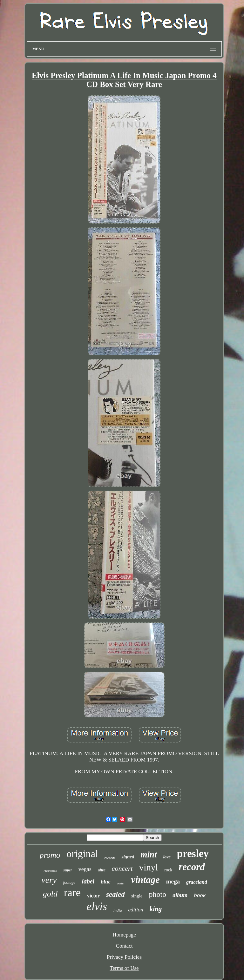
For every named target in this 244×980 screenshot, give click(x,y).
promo (50, 855)
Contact (124, 946)
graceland (197, 882)
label (88, 881)
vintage (146, 879)
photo (158, 894)
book (200, 895)
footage (69, 882)
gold (50, 894)
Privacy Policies (124, 957)
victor (93, 896)
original (82, 854)
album (180, 895)
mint (149, 855)
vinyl (149, 867)
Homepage (124, 935)
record (192, 867)
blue (105, 882)
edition (136, 910)
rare (72, 893)
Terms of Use (124, 968)
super (68, 870)
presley (193, 854)
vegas (85, 869)
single (137, 896)
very (49, 880)
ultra (102, 870)
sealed (115, 894)
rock (168, 870)
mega (173, 881)
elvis (97, 906)
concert (122, 868)
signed (128, 857)
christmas (50, 871)
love (167, 857)
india (118, 910)
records (110, 858)
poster (121, 883)
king (156, 909)
